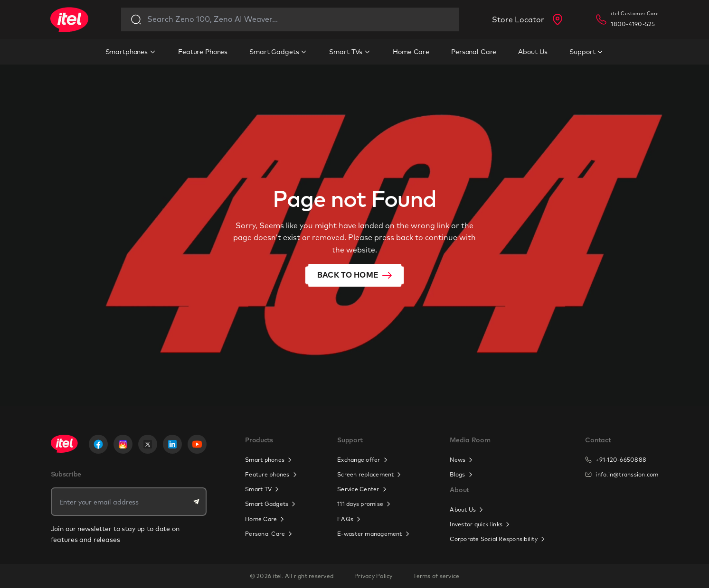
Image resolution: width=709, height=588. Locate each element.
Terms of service (436, 576)
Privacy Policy (373, 576)
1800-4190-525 (633, 24)
